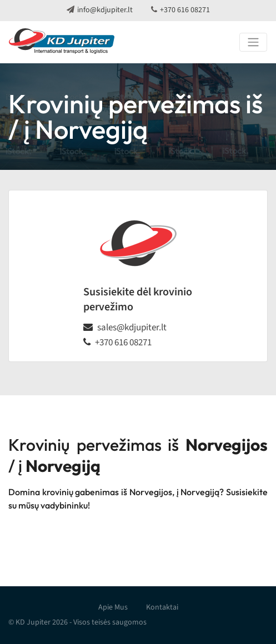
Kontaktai (162, 607)
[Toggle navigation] (253, 42)
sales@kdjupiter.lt (132, 328)
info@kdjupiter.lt (105, 10)
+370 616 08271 (185, 10)
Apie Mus (113, 607)
